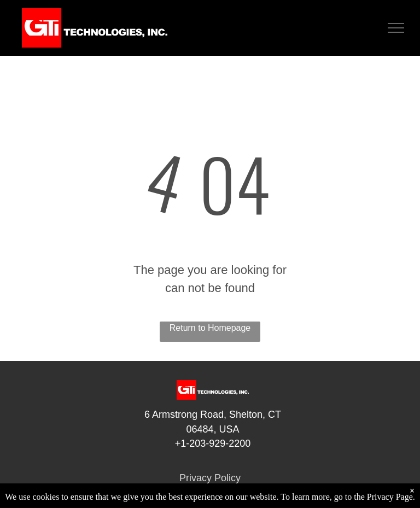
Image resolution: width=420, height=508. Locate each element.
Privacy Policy (210, 478)
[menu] (396, 28)
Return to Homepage (210, 328)
